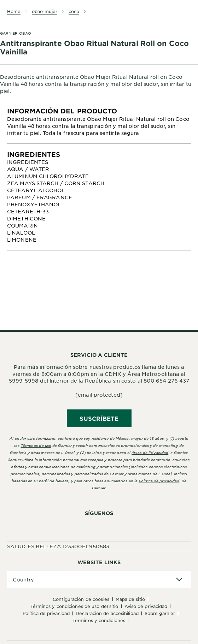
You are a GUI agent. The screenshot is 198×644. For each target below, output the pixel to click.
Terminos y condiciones (99, 620)
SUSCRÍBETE (99, 418)
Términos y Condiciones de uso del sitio (74, 606)
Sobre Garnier (160, 613)
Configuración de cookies (81, 599)
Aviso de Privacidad (146, 606)
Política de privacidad (159, 481)
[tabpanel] (99, 122)
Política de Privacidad (46, 613)
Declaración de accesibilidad (107, 613)
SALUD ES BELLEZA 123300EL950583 (58, 546)
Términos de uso (36, 445)
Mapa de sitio (130, 599)
